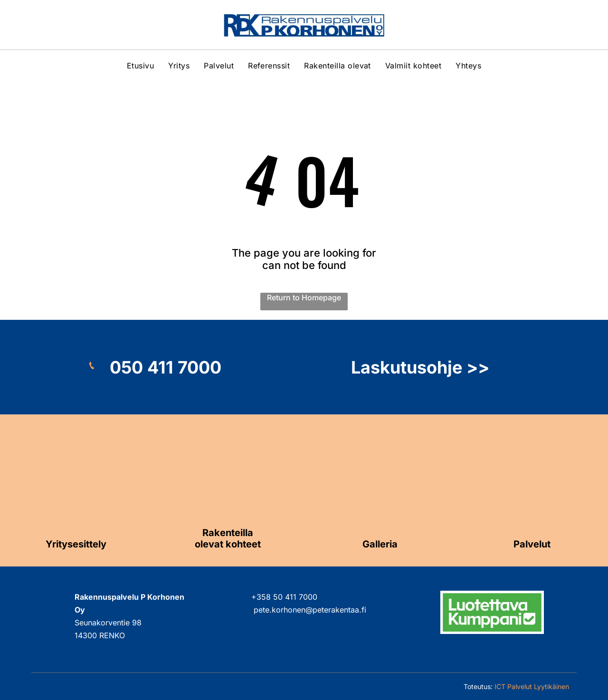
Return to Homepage (304, 297)
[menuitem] (140, 66)
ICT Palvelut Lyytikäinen (532, 686)
